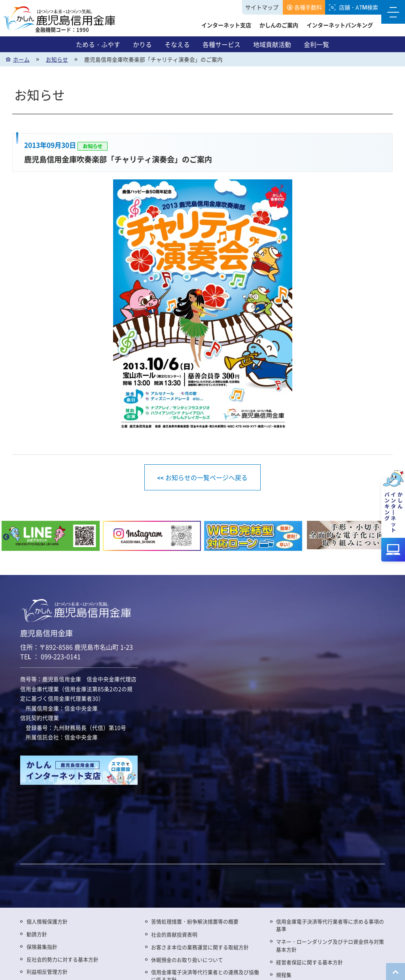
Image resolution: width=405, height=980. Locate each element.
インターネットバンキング (340, 25)
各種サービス (221, 44)
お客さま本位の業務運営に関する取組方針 (200, 947)
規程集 (284, 975)
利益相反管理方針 (47, 972)
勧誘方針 (37, 934)
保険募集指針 (42, 947)
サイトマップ (262, 7)
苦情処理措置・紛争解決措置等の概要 (195, 921)
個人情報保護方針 (47, 921)
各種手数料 (308, 7)
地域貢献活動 (272, 44)
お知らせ (57, 59)
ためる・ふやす (98, 44)
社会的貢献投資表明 (174, 934)
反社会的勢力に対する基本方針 (62, 959)
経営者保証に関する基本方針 (309, 962)
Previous (6, 537)
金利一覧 (316, 44)
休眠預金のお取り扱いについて (187, 960)
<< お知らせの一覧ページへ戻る (202, 477)
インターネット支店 (226, 25)
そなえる (177, 44)
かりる (142, 44)
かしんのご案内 (279, 25)
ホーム (21, 59)
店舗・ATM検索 (359, 7)
